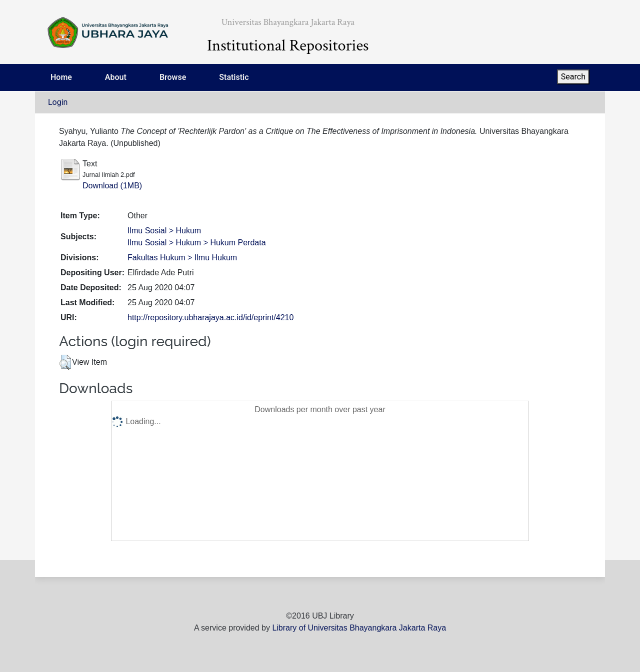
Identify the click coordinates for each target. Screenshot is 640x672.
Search (573, 77)
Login (58, 102)
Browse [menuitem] (173, 77)
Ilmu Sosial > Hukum (164, 231)
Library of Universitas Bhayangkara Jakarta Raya (359, 628)
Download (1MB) (112, 186)
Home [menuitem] (61, 77)
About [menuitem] (116, 77)
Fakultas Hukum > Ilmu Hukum (182, 258)
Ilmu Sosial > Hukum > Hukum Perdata (197, 243)
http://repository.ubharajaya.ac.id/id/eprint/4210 (210, 318)
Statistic (234, 77)
